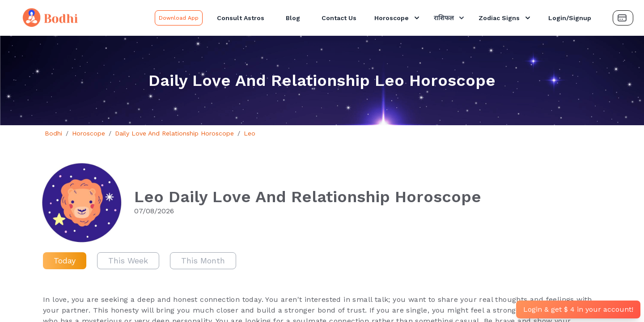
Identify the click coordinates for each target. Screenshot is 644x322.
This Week (128, 261)
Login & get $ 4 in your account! (578, 309)
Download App (179, 18)
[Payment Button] (623, 18)
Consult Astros (241, 18)
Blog (293, 18)
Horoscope (398, 18)
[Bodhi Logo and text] (79, 18)
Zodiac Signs (505, 18)
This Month (203, 261)
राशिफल (450, 18)
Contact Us (339, 18)
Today (65, 261)
